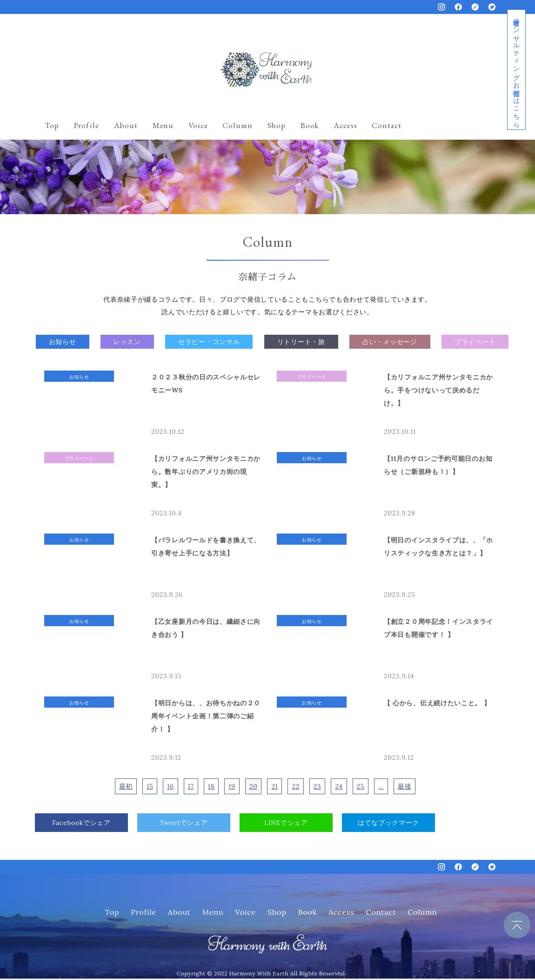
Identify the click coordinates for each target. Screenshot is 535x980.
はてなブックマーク (388, 823)
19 (232, 786)
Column (237, 125)
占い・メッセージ (390, 342)
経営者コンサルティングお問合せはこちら (516, 70)
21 (274, 786)
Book (310, 125)
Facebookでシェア (81, 823)
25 (361, 786)
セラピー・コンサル (209, 342)
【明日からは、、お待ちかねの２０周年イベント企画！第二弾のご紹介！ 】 (206, 716)
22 (295, 786)
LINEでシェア (286, 823)
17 (191, 786)
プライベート (475, 342)
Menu (163, 125)
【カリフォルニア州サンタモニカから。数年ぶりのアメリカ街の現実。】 (206, 472)
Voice (198, 125)
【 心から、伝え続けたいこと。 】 (437, 703)
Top (52, 125)
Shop (277, 125)
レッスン (127, 342)
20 (254, 786)
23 (318, 786)
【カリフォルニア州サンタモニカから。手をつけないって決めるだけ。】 (438, 390)
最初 (126, 786)
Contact (386, 125)
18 (211, 786)
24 (339, 786)
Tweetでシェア (184, 823)
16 (171, 786)
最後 (405, 786)
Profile (87, 125)
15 (150, 786)
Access (345, 125)
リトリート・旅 (301, 342)
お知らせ (63, 342)
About (126, 125)
